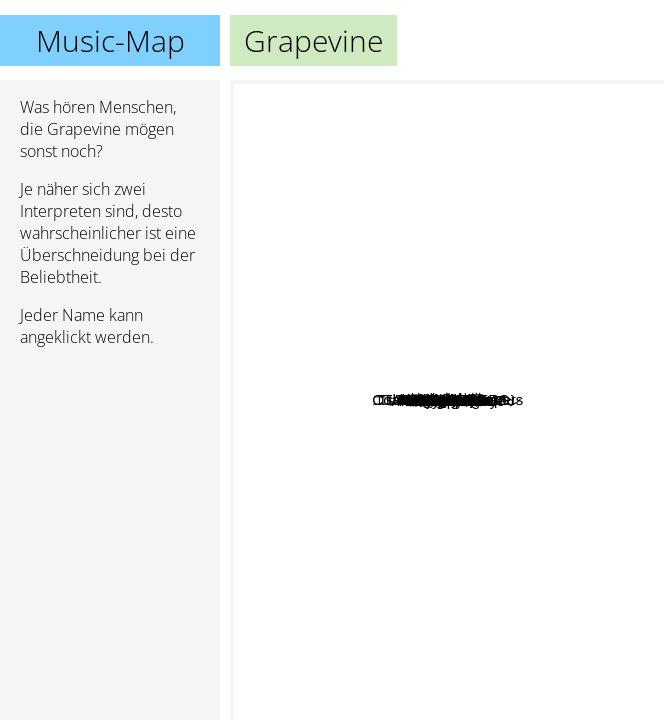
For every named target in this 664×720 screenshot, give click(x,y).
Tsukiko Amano (288, 224)
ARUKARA (458, 615)
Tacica (396, 367)
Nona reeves (508, 595)
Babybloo (520, 150)
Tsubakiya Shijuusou (436, 98)
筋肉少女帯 (401, 666)
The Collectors (309, 392)
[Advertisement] (110, 469)
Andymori (492, 407)
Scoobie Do (370, 609)
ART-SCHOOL (433, 371)
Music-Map (110, 40)
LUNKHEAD (503, 241)
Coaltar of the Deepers (541, 182)
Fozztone (549, 322)
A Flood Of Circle (588, 453)
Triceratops (404, 460)
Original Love (334, 248)
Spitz (370, 335)
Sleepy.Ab (417, 342)
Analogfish (354, 706)
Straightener (453, 575)
